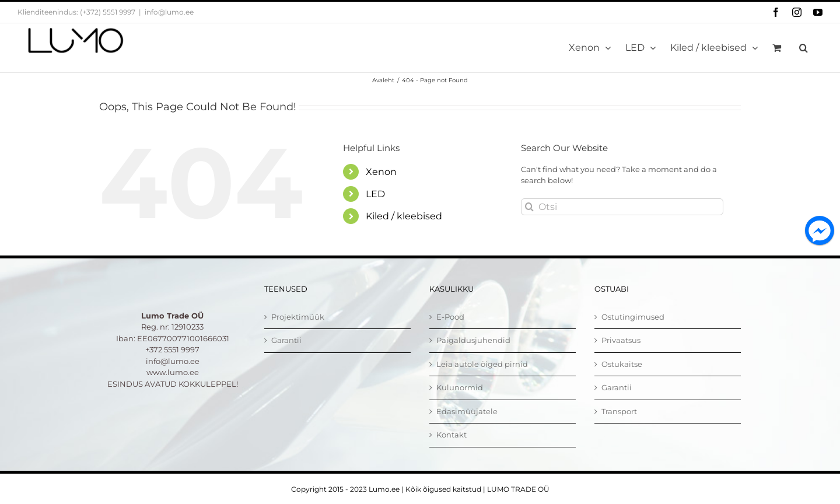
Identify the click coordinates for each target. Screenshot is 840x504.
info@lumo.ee (169, 12)
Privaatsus (621, 340)
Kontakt (452, 435)
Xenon (381, 172)
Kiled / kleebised (404, 216)
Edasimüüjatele (467, 411)
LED (375, 194)
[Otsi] (622, 207)
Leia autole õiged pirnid (482, 364)
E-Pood (450, 317)
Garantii (286, 340)
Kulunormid (460, 387)
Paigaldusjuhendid (473, 340)
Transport (619, 411)
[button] (804, 48)
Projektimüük (298, 317)
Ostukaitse (622, 364)
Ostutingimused (633, 317)
